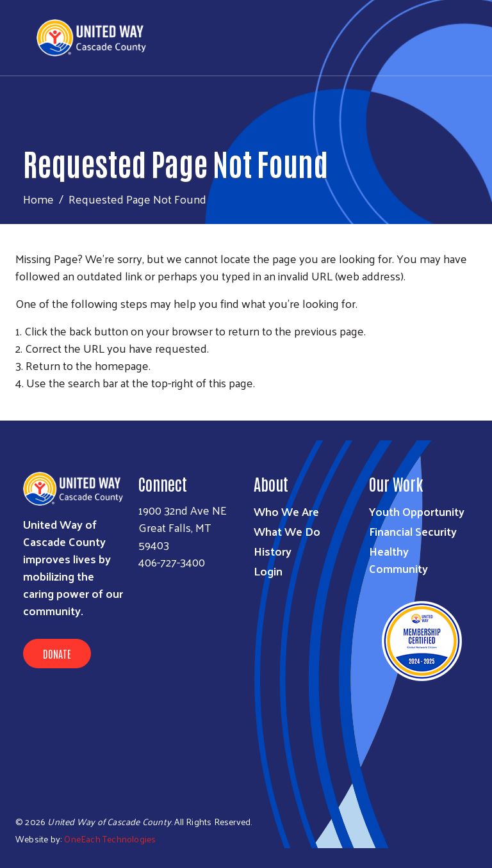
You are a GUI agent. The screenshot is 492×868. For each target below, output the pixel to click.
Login (268, 571)
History (273, 551)
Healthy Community (398, 559)
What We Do (287, 531)
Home (38, 199)
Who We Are (286, 511)
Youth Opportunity (417, 511)
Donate (57, 654)
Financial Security (413, 531)
